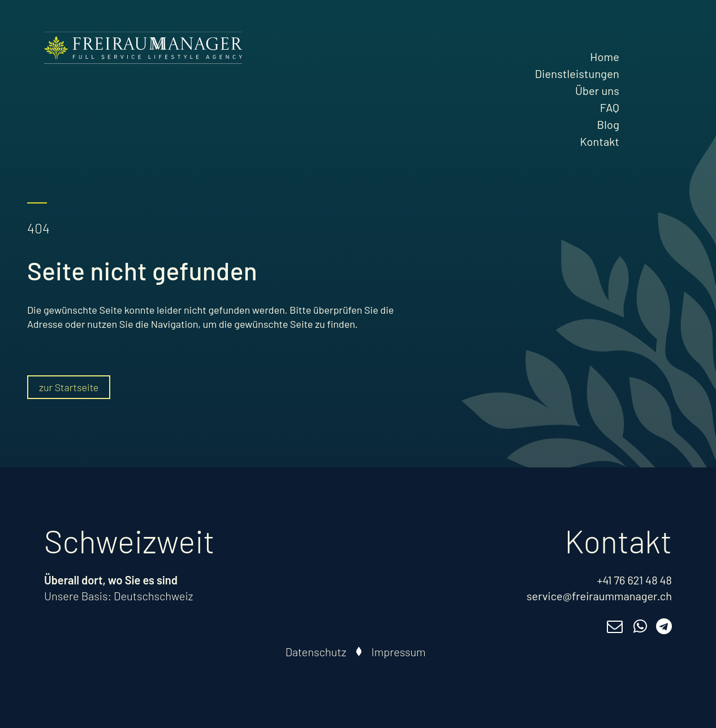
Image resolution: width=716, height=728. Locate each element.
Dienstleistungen (577, 73)
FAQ (610, 107)
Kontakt (599, 141)
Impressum (399, 652)
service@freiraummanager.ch (599, 596)
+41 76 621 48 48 (634, 580)
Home (605, 57)
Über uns (597, 90)
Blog (608, 124)
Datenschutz (316, 652)
